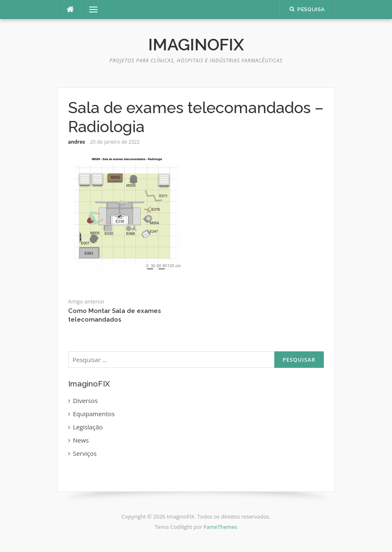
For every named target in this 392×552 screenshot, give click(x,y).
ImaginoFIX (196, 44)
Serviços (85, 453)
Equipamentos (94, 414)
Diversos (86, 400)
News (81, 440)
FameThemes (220, 527)
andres (77, 142)
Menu (90, 9)
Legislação (88, 427)
